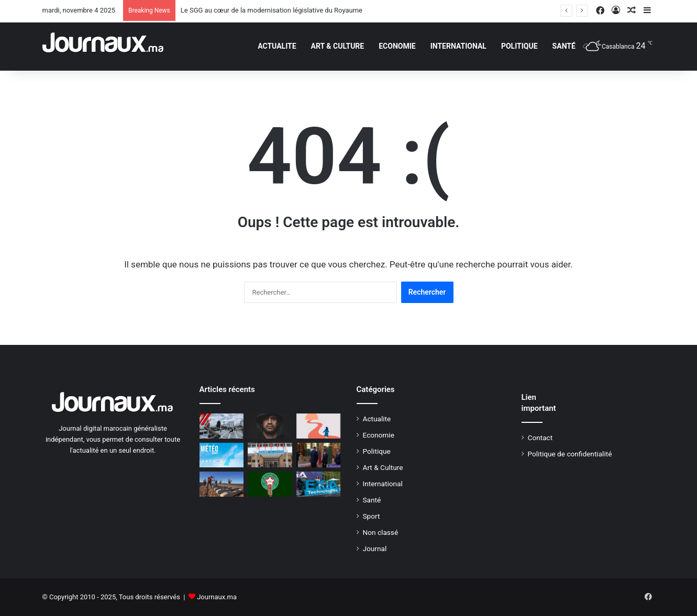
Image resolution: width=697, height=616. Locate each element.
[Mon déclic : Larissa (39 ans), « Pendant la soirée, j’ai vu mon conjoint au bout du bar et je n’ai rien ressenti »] (319, 426)
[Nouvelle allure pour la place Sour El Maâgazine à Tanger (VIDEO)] (222, 426)
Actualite (277, 46)
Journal (375, 548)
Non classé (381, 532)
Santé (564, 46)
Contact (540, 438)
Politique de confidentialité (570, 454)
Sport (372, 516)
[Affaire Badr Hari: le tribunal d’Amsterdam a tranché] (270, 426)
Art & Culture (338, 46)
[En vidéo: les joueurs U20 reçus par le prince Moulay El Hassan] (319, 455)
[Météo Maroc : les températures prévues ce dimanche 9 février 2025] (222, 455)
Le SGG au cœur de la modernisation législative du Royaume (272, 10)
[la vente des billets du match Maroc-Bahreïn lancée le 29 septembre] (270, 484)
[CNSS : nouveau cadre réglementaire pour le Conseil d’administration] (270, 455)
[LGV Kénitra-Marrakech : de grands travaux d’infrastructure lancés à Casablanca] (222, 484)
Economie (397, 46)
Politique (519, 46)
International (458, 46)
